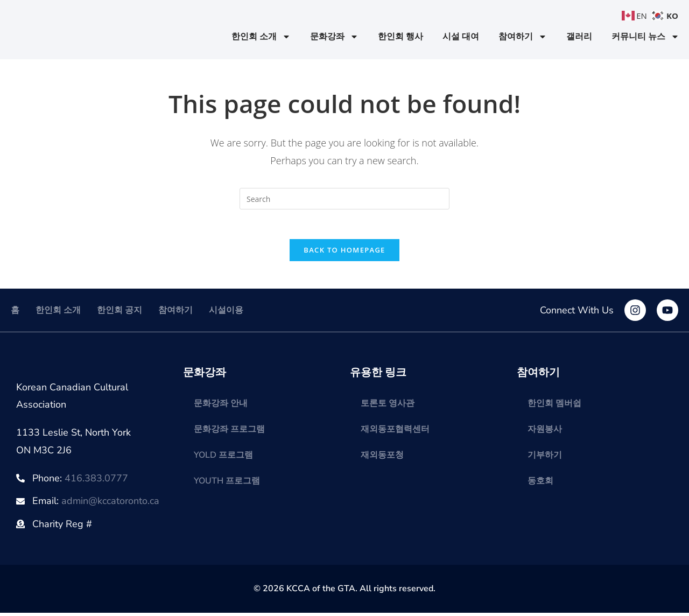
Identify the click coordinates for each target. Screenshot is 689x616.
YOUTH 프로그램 (227, 484)
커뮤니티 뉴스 (645, 37)
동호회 (540, 484)
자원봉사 (545, 432)
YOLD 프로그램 (223, 458)
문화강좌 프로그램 (229, 432)
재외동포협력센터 (395, 432)
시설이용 (226, 313)
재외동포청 (382, 458)
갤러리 (579, 37)
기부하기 (545, 458)
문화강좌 (334, 37)
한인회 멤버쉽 (554, 407)
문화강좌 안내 (221, 407)
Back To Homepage (344, 253)
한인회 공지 (119, 313)
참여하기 (523, 37)
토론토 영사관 (388, 407)
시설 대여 (461, 37)
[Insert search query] (344, 199)
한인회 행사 (400, 37)
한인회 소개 (261, 37)
